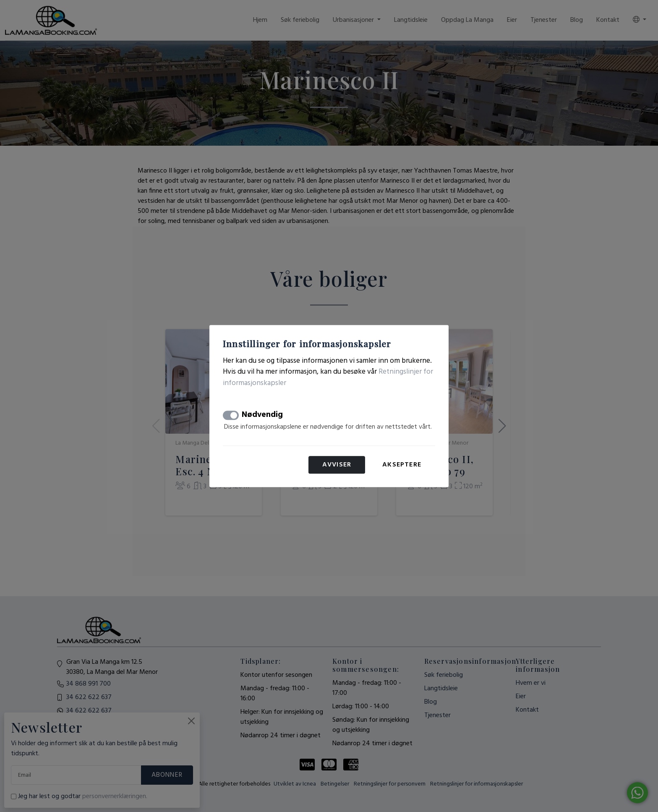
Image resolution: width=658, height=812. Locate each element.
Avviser (337, 465)
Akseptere (402, 465)
